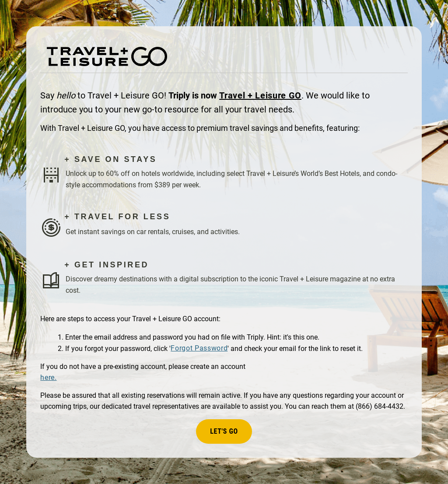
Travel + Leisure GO (260, 95)
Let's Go (224, 431)
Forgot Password (199, 348)
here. (48, 377)
